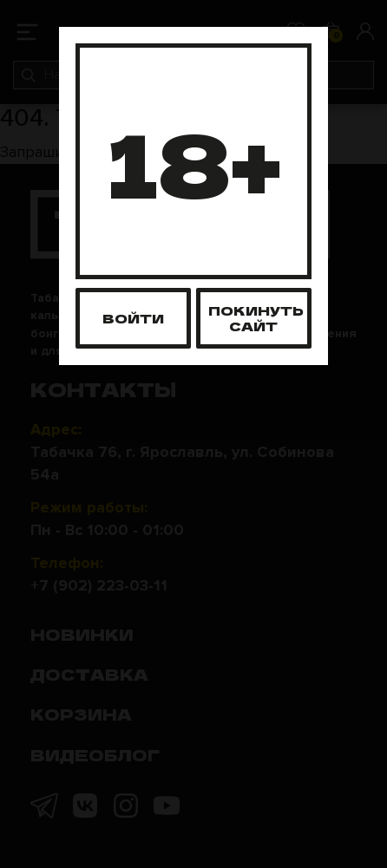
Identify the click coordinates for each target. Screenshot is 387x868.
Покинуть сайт (256, 318)
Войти (133, 318)
